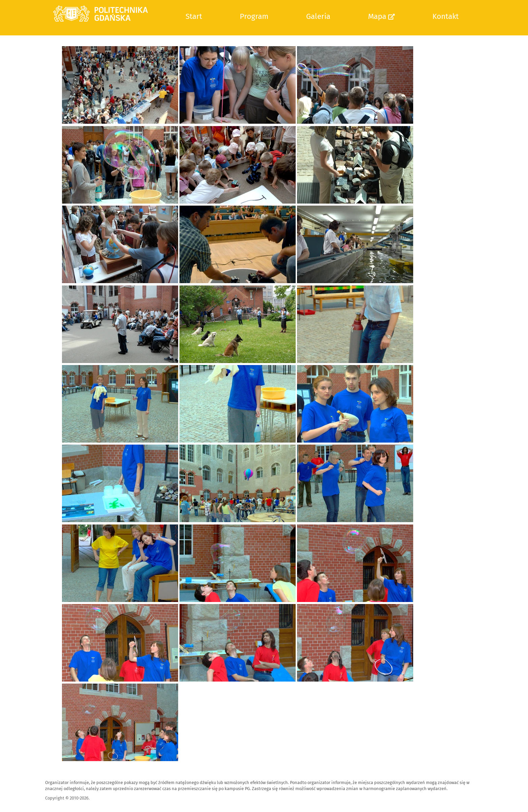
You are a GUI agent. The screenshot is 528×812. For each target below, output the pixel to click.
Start (194, 16)
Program (254, 16)
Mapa (381, 16)
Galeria (318, 16)
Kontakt (445, 16)
